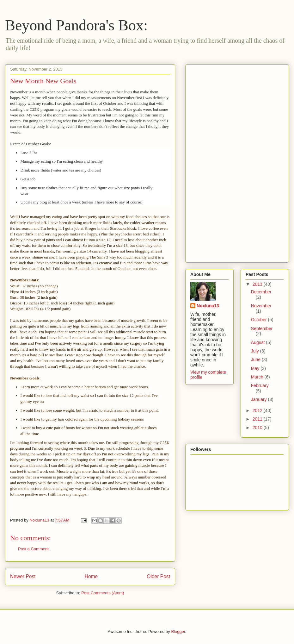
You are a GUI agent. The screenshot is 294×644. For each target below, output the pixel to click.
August (258, 342)
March (258, 377)
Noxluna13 (208, 306)
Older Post (158, 576)
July (256, 351)
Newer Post (23, 576)
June (256, 360)
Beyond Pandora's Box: (76, 25)
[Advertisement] (216, 162)
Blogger (178, 631)
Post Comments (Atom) (103, 593)
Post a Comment (33, 549)
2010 (258, 428)
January (260, 399)
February (260, 385)
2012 (258, 410)
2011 (258, 419)
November (261, 306)
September (262, 328)
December (261, 292)
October (260, 320)
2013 (258, 284)
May (256, 368)
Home (91, 576)
